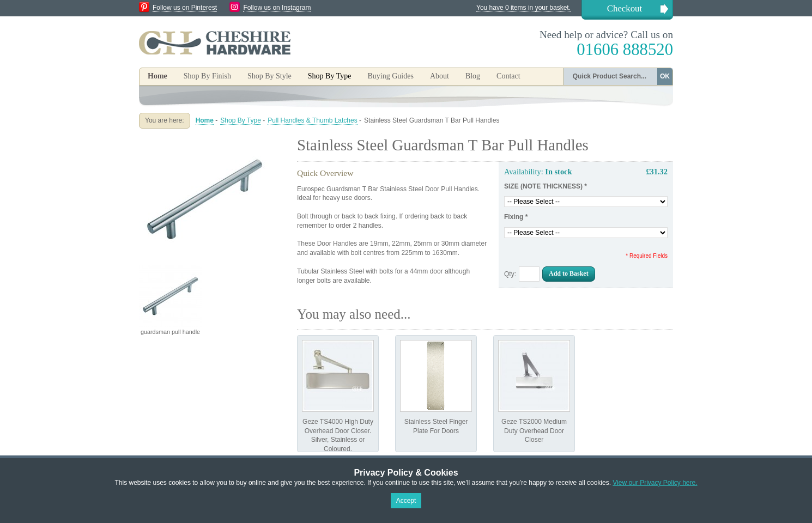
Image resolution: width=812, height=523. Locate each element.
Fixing (516, 217)
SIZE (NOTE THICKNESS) (546, 186)
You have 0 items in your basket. (523, 8)
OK (665, 76)
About (440, 76)
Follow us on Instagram (277, 8)
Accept (406, 501)
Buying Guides (390, 76)
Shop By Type (241, 120)
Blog (473, 76)
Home (157, 76)
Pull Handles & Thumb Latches (313, 120)
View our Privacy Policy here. (655, 483)
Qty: (510, 274)
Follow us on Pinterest (185, 8)
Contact (508, 76)
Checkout (625, 8)
